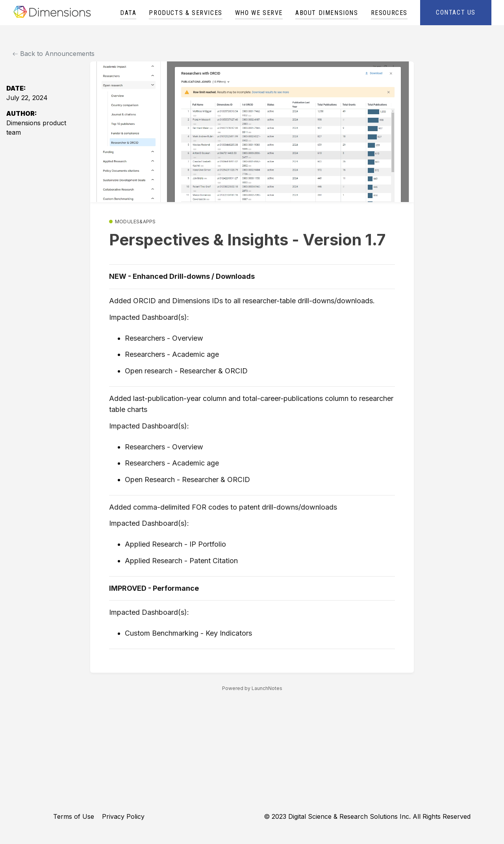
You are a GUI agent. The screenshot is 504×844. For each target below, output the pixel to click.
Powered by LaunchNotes (252, 688)
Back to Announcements (54, 54)
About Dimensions (327, 13)
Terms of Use (74, 816)
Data (128, 13)
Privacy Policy (123, 816)
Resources (389, 13)
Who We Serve (259, 13)
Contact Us (456, 12)
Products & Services (185, 13)
